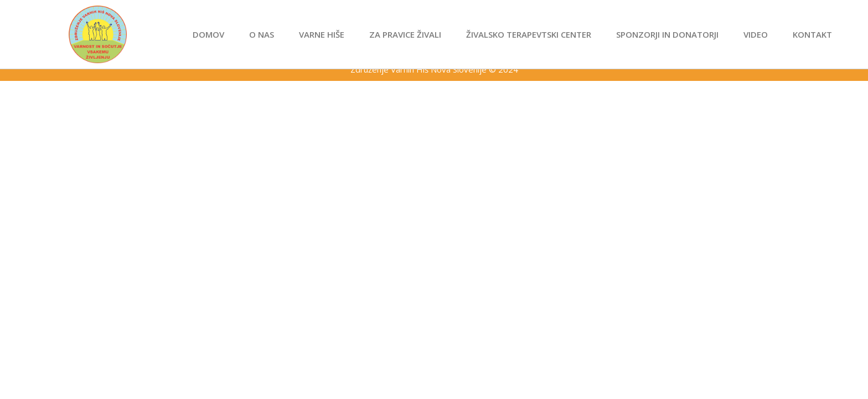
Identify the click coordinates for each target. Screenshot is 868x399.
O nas (262, 34)
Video (756, 34)
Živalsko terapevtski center (529, 34)
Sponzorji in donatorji (667, 34)
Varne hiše (322, 34)
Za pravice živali (405, 34)
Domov (208, 34)
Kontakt (812, 34)
